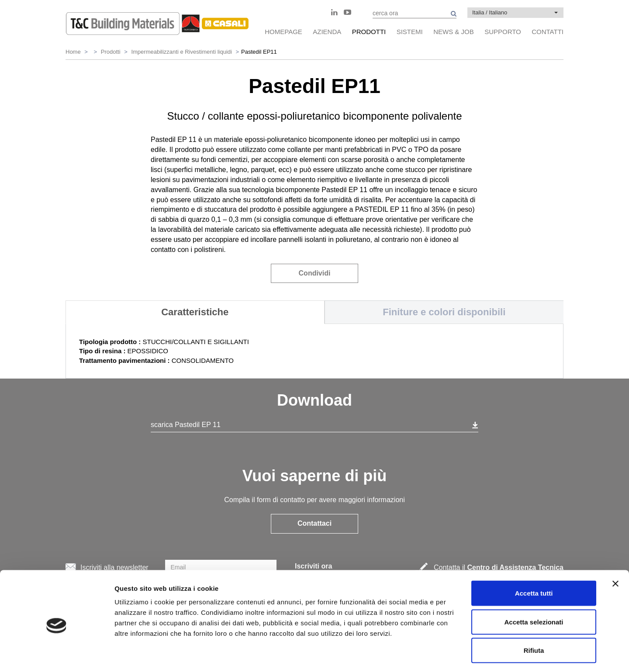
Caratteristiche (195, 312)
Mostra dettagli (460, 655)
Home (73, 52)
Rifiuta (534, 615)
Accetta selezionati (534, 586)
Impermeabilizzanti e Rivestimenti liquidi (181, 52)
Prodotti (111, 52)
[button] (515, 13)
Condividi (315, 273)
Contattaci (314, 523)
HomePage (283, 32)
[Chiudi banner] (615, 548)
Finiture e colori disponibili (444, 312)
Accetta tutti (534, 557)
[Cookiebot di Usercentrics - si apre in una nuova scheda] (57, 655)
